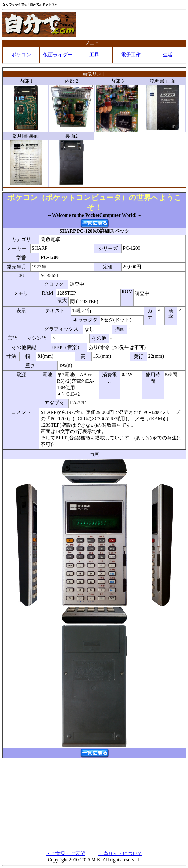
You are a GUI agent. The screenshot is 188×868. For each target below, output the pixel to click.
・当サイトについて (120, 854)
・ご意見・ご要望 (65, 854)
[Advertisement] (94, 802)
